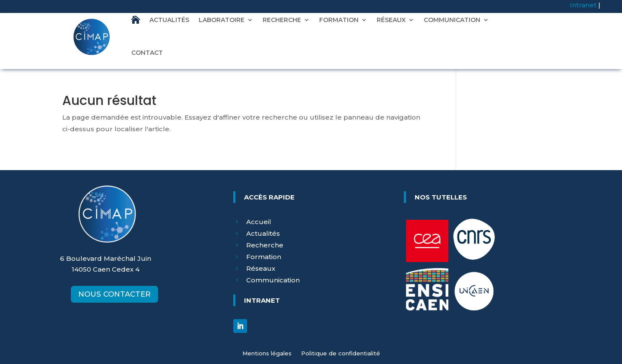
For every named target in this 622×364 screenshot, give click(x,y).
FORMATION (339, 20)
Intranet (583, 5)
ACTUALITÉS (169, 20)
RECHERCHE (282, 20)
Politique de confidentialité (341, 353)
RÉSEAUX (391, 20)
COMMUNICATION (452, 20)
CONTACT (147, 53)
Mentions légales (267, 353)
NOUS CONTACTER (114, 294)
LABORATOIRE (222, 20)
